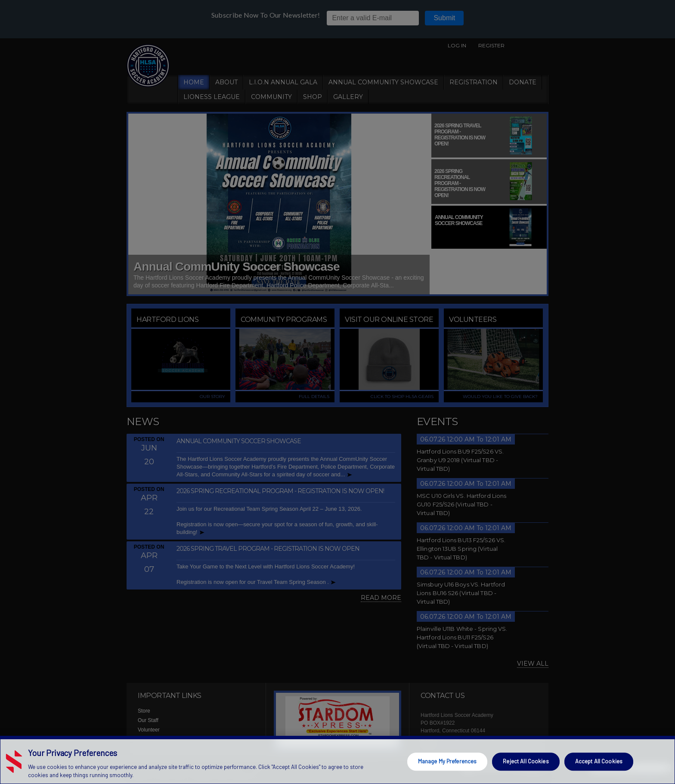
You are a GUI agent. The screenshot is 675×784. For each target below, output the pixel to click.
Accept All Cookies (599, 761)
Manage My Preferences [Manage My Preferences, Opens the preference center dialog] (447, 761)
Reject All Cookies (526, 761)
